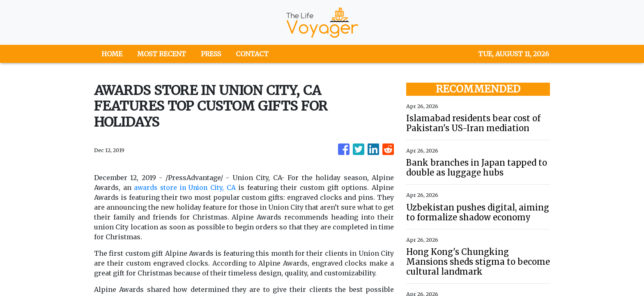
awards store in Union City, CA (186, 187)
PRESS (211, 54)
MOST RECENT (162, 54)
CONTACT (252, 54)
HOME (112, 54)
